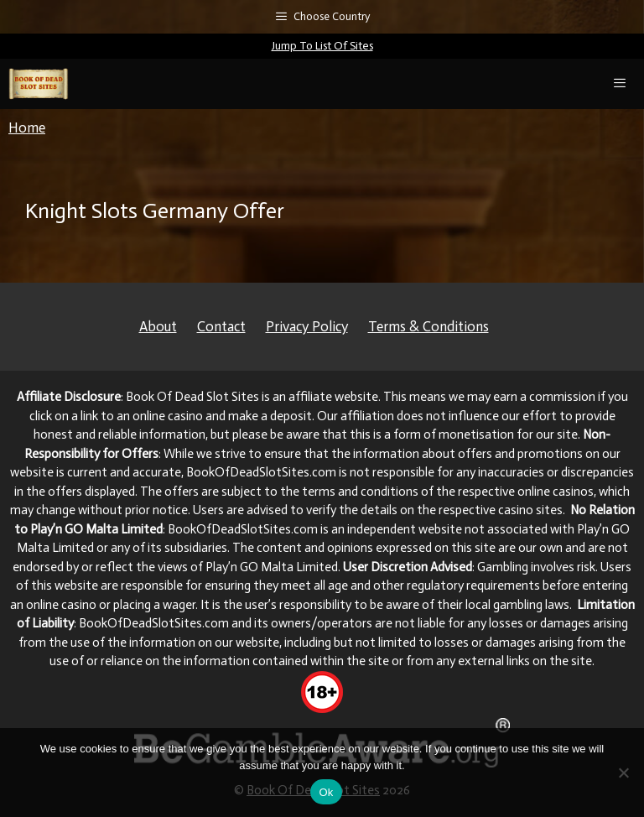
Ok (326, 792)
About (158, 326)
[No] (623, 773)
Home (27, 127)
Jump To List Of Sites (322, 46)
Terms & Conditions (428, 326)
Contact (221, 326)
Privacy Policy (307, 326)
